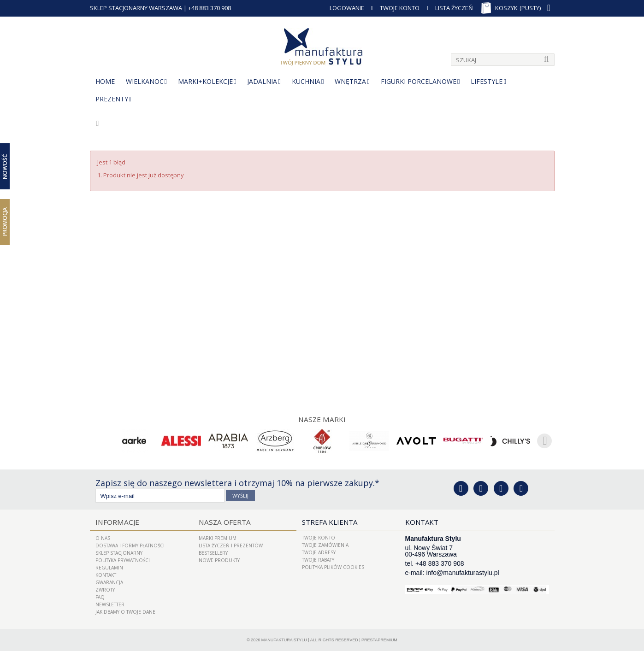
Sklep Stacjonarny (119, 552)
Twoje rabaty (318, 560)
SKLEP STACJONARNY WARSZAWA (136, 8)
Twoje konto (319, 538)
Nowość (5, 166)
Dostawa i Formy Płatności (130, 545)
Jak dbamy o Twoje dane (125, 611)
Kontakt (106, 575)
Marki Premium (218, 538)
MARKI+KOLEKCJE (205, 81)
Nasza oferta (224, 522)
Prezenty (112, 99)
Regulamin (109, 567)
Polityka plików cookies (333, 567)
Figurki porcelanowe (419, 81)
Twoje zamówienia (325, 545)
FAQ (100, 597)
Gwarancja (109, 582)
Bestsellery (213, 552)
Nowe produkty (219, 560)
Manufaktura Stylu (284, 639)
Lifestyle (487, 81)
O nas (103, 538)
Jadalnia (262, 81)
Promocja (5, 222)
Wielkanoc (145, 81)
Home (105, 81)
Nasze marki (322, 419)
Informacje (116, 522)
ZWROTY (105, 589)
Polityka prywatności (123, 560)
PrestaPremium (379, 639)
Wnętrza (350, 81)
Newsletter (110, 604)
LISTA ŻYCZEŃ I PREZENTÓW (231, 545)
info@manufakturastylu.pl (462, 573)
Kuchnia (306, 81)
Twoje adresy (319, 552)
